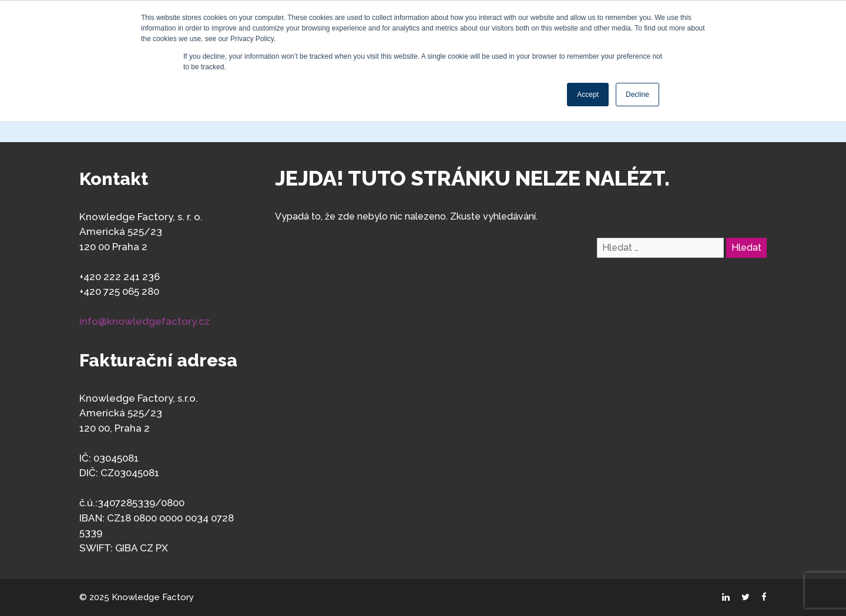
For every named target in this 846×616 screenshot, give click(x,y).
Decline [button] (637, 95)
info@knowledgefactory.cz (145, 321)
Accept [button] (588, 95)
